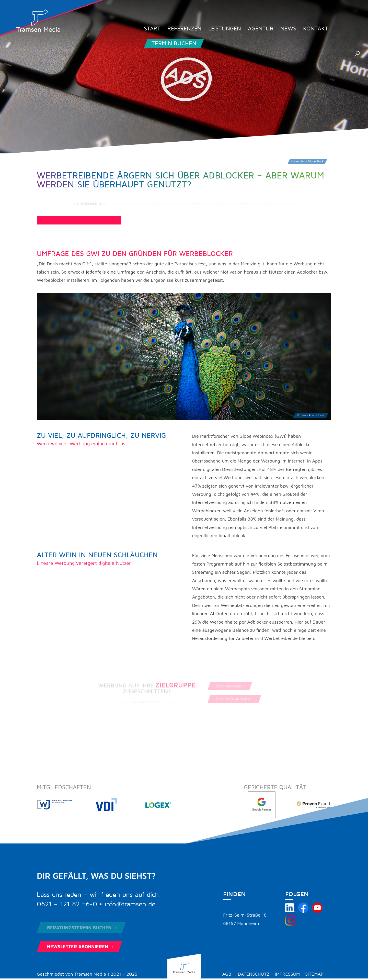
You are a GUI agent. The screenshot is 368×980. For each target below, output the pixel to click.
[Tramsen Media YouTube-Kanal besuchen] (317, 911)
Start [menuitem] (152, 29)
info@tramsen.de (130, 904)
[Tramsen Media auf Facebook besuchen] (303, 911)
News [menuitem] (288, 29)
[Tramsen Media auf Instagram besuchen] (290, 924)
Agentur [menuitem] (261, 29)
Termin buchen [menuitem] (174, 43)
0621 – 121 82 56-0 (67, 904)
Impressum (287, 974)
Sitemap (314, 974)
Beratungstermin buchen (83, 928)
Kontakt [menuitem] (316, 29)
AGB (227, 974)
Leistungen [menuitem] (225, 29)
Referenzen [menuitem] (184, 29)
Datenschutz (254, 974)
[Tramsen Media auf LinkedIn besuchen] (290, 911)
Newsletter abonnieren (81, 947)
